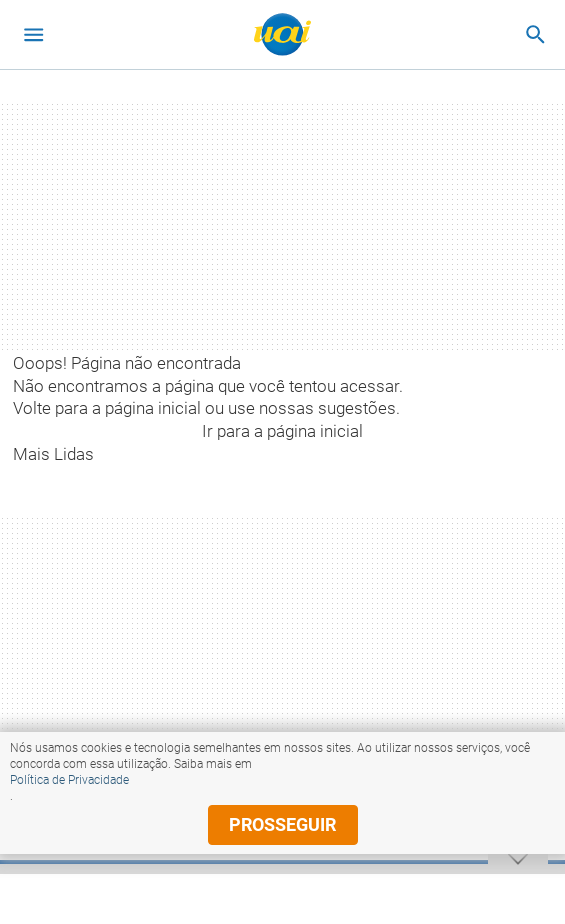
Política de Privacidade (69, 780)
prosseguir (282, 824)
